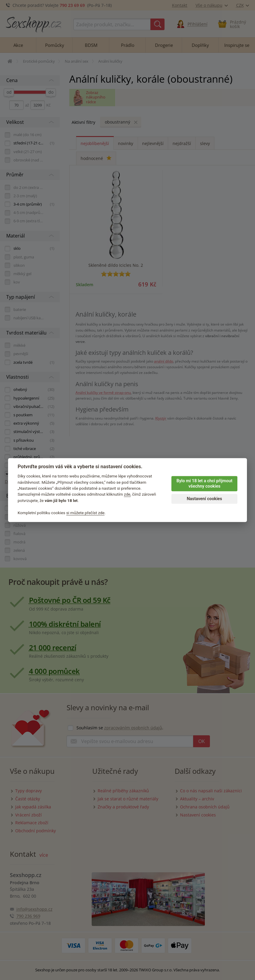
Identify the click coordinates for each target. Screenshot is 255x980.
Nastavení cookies (204, 499)
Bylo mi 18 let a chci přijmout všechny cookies (204, 484)
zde (127, 494)
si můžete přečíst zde (85, 513)
